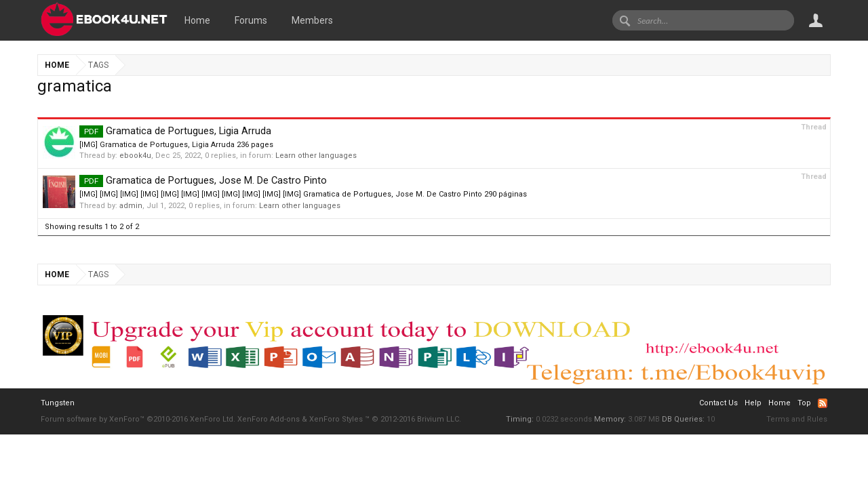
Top (804, 403)
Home (197, 20)
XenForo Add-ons (269, 419)
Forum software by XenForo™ (138, 419)
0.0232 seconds (564, 419)
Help (753, 403)
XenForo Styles (336, 419)
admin (131, 206)
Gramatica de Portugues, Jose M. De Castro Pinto (203, 180)
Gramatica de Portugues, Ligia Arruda (175, 131)
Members (312, 20)
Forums (251, 20)
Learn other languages (316, 156)
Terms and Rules (797, 419)
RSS (823, 403)
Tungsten (58, 403)
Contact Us (718, 403)
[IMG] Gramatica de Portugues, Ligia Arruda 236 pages (176, 145)
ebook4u (135, 156)
